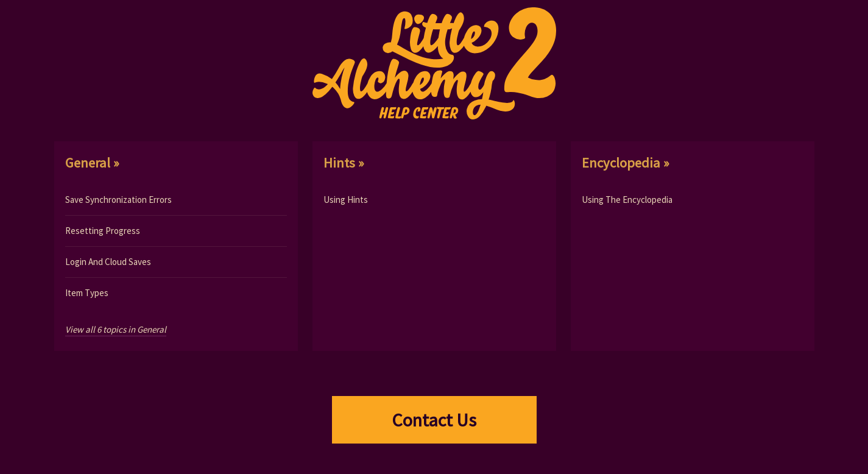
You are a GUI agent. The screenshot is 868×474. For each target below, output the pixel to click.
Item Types (87, 293)
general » (92, 163)
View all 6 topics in (116, 329)
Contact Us (434, 420)
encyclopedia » (626, 163)
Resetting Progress (103, 231)
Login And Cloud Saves (108, 262)
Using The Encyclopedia (627, 200)
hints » (344, 163)
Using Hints (346, 200)
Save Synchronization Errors (118, 200)
